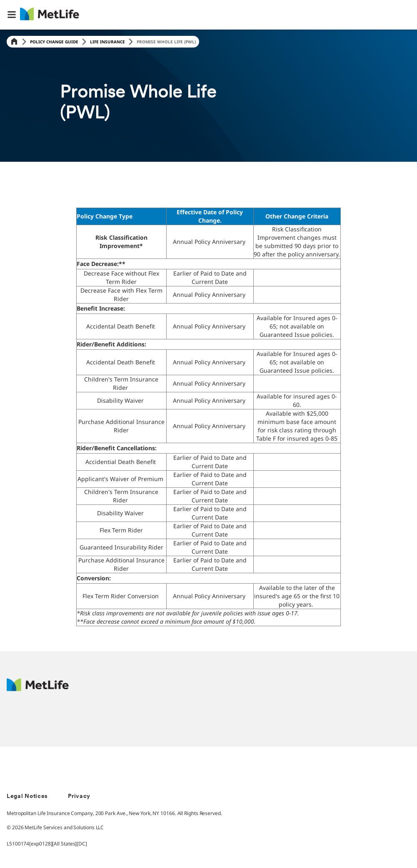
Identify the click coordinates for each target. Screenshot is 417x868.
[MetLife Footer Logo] (38, 689)
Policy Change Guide (54, 42)
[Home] (14, 42)
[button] (12, 15)
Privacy (79, 797)
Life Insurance (107, 42)
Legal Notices (27, 797)
